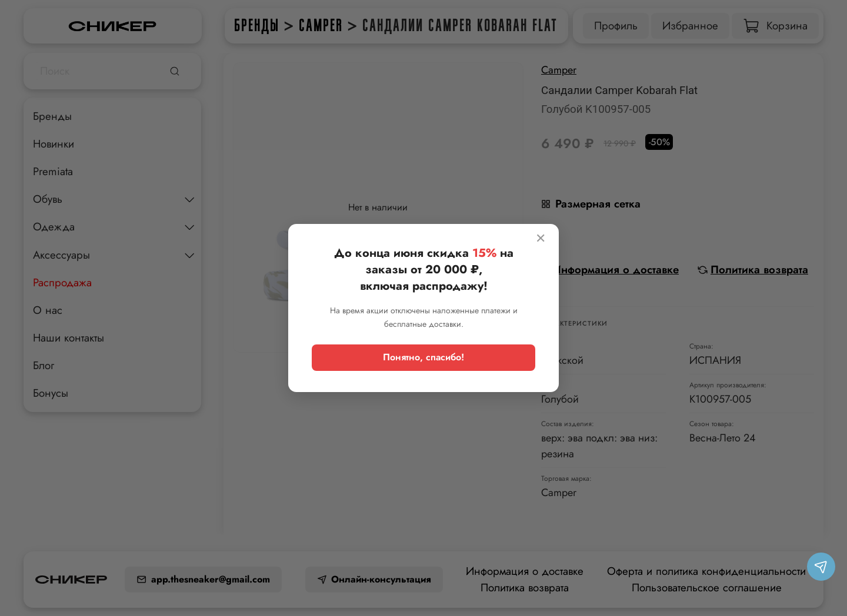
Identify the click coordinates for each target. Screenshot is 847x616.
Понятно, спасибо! (423, 357)
